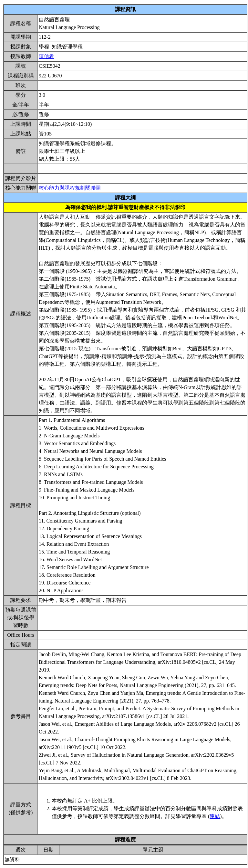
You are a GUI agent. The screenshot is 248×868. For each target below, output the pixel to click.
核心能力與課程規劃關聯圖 (70, 188)
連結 (215, 816)
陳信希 (46, 56)
